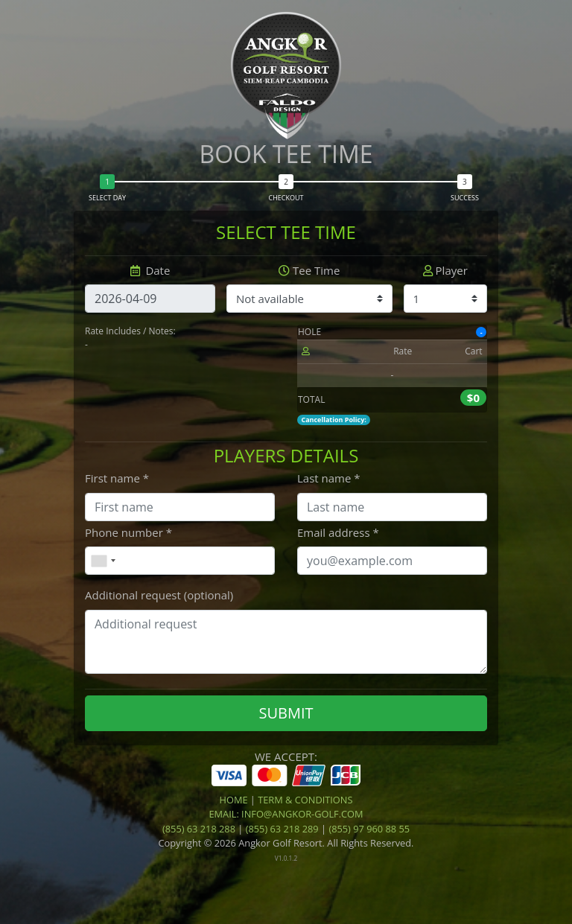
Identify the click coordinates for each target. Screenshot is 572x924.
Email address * (338, 532)
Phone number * (128, 532)
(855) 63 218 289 (282, 829)
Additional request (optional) (159, 595)
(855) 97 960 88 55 (369, 829)
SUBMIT (286, 713)
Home (234, 800)
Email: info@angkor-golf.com (286, 814)
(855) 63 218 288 (199, 829)
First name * (117, 478)
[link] (286, 891)
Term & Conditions (305, 800)
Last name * (329, 478)
